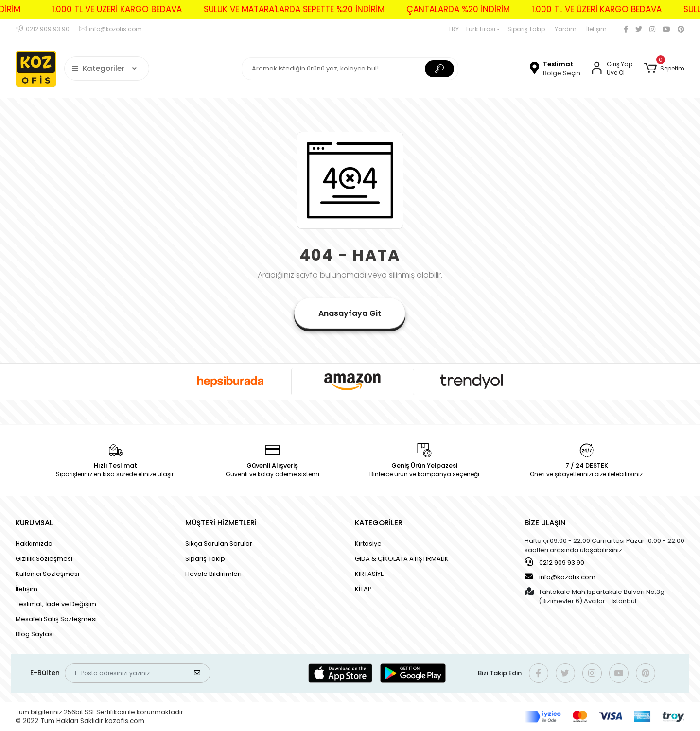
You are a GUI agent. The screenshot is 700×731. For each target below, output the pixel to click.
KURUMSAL (34, 523)
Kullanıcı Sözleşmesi (47, 574)
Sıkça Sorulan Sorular (219, 544)
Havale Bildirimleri (213, 574)
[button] (664, 69)
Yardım (566, 29)
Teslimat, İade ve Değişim (56, 604)
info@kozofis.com (560, 577)
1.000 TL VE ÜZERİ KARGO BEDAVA (108, 9)
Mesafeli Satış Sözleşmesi (56, 619)
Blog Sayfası (35, 634)
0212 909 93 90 (554, 562)
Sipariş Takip (526, 29)
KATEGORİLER (379, 523)
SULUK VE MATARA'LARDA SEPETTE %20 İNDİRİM (285, 9)
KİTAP (363, 589)
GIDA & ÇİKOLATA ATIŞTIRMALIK (402, 559)
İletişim (596, 29)
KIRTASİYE (369, 574)
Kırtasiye (368, 544)
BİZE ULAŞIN (545, 523)
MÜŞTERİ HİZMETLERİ (221, 523)
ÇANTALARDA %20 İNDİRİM (449, 9)
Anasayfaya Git (350, 313)
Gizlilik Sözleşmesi (44, 559)
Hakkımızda (34, 544)
